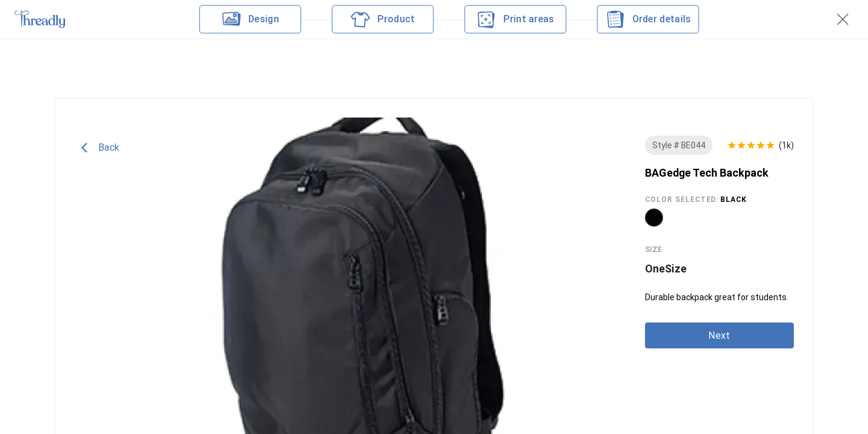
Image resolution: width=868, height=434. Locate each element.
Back (100, 148)
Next (719, 335)
